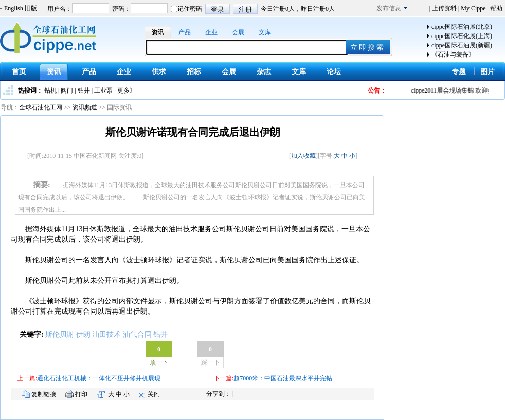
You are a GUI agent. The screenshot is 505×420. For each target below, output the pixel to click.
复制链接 (44, 394)
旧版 (31, 8)
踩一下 (210, 362)
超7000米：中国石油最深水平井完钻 (283, 378)
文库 (265, 32)
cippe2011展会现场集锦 (446, 90)
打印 (81, 394)
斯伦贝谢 (60, 334)
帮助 (495, 8)
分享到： (219, 394)
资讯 (158, 32)
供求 (159, 72)
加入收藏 (303, 156)
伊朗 (83, 334)
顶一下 (159, 362)
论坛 (334, 72)
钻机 (50, 90)
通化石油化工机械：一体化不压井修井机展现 (99, 378)
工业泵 (103, 90)
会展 (238, 32)
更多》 (127, 90)
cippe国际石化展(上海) (462, 36)
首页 (19, 72)
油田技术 (106, 334)
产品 (185, 32)
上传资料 (444, 8)
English (14, 8)
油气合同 (137, 334)
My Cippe (473, 8)
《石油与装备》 (453, 54)
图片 (488, 72)
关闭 (154, 394)
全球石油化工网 (41, 107)
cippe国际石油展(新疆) (462, 45)
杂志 (264, 72)
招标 (194, 72)
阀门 (67, 90)
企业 (211, 32)
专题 (459, 72)
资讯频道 (85, 107)
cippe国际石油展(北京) (462, 27)
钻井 (84, 90)
